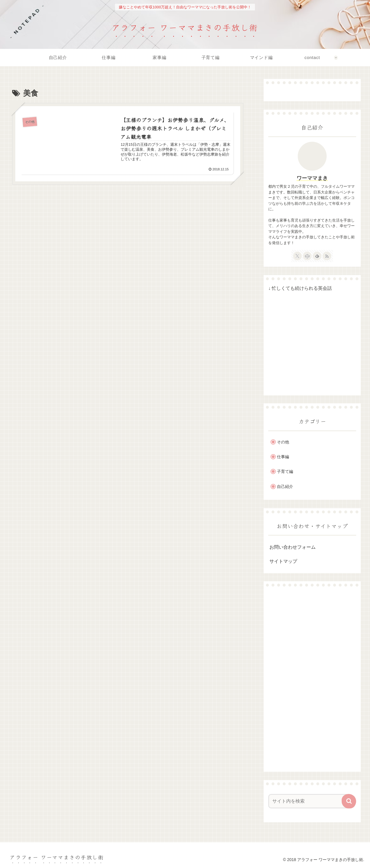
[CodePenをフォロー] (307, 256)
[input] (309, 801)
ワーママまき (312, 178)
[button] (349, 801)
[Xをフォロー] (297, 256)
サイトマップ (283, 561)
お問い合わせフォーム (293, 547)
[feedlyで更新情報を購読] (317, 256)
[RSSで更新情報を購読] (327, 256)
